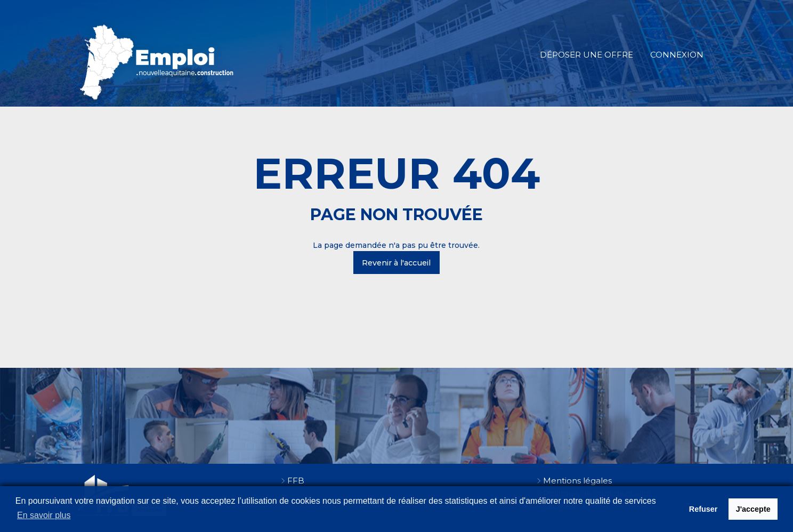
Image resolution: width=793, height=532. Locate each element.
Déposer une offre (586, 55)
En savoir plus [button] (44, 515)
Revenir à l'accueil (396, 263)
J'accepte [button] (753, 509)
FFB (296, 481)
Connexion (677, 55)
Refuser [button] (703, 509)
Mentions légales (577, 481)
